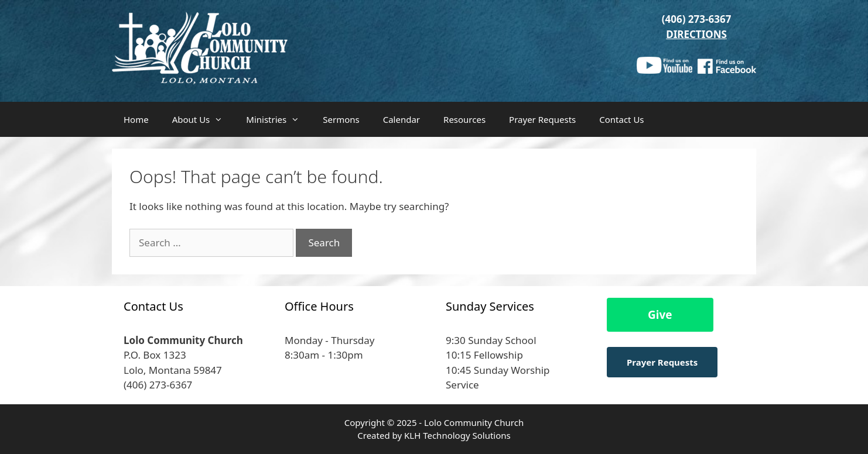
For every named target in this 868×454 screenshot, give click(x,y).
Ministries (278, 119)
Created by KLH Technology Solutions (434, 435)
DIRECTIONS (696, 34)
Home (136, 119)
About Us (204, 119)
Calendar (401, 119)
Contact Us (621, 119)
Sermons (341, 119)
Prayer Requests (542, 119)
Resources (464, 119)
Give (660, 315)
